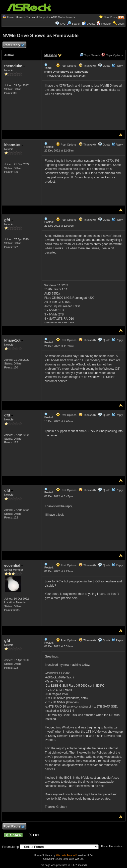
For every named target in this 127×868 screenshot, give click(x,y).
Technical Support (37, 17)
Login (121, 24)
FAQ (63, 24)
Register (106, 24)
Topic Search (90, 55)
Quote (107, 66)
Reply (119, 66)
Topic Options (112, 55)
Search (76, 24)
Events (89, 24)
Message (51, 55)
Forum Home (15, 17)
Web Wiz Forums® (66, 855)
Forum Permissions (113, 846)
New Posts (110, 17)
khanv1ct (14, 145)
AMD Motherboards (63, 17)
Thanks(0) (87, 66)
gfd (9, 220)
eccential (14, 565)
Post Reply (14, 45)
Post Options (66, 66)
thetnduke (15, 66)
